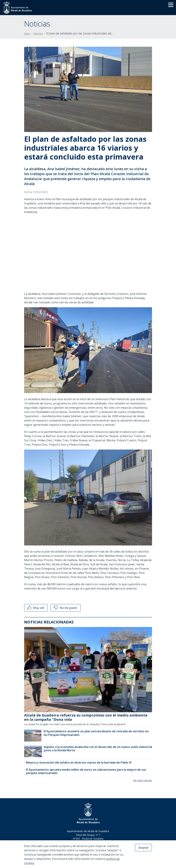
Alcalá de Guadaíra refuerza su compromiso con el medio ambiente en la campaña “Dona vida (86, 717)
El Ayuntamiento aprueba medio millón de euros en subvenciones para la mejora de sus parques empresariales (86, 771)
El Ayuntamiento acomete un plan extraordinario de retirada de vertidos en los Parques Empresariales (96, 733)
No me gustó (65, 608)
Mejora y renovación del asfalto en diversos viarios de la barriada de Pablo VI (79, 762)
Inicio (27, 33)
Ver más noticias (143, 780)
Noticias (38, 33)
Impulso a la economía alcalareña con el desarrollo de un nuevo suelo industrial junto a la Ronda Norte (98, 749)
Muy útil (35, 608)
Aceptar (143, 848)
